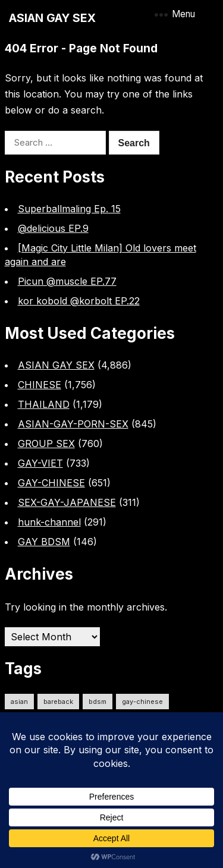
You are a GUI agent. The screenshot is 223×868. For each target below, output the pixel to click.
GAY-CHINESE (51, 483)
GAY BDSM (44, 542)
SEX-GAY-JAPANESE (67, 502)
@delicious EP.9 (53, 228)
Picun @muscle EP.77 (67, 281)
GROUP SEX (46, 444)
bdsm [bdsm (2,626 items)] (98, 702)
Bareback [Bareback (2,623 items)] (58, 702)
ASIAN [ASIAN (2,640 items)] (19, 702)
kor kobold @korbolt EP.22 (79, 301)
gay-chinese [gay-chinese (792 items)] (142, 702)
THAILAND (44, 404)
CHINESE (40, 385)
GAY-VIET (40, 463)
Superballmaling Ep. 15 (69, 209)
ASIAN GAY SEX (52, 18)
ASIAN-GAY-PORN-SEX (73, 424)
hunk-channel (49, 522)
